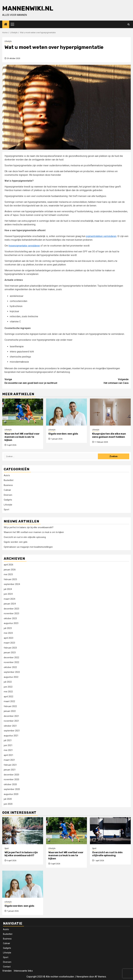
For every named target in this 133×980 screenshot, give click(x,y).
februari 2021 (10, 765)
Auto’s (6, 929)
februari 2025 (10, 579)
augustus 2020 (11, 794)
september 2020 (12, 789)
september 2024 (12, 584)
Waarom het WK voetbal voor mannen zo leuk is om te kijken (22, 437)
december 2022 (11, 657)
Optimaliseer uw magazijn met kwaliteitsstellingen (28, 547)
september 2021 (12, 731)
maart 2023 (9, 643)
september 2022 (12, 672)
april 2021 (9, 755)
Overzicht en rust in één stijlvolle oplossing (25, 537)
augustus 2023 (11, 623)
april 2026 (9, 565)
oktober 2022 (10, 667)
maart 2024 (9, 599)
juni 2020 (8, 804)
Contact (7, 967)
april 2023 (9, 638)
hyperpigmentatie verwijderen (24, 246)
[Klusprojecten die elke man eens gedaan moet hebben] (110, 412)
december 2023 (11, 609)
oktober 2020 (10, 784)
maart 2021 (9, 760)
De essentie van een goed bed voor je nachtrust (36, 381)
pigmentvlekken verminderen (101, 236)
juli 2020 (8, 799)
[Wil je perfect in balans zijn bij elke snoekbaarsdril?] (23, 831)
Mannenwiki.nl (28, 8)
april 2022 (9, 697)
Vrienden (7, 971)
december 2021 (11, 716)
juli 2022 (8, 682)
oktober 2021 (10, 726)
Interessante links (23, 971)
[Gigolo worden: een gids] (66, 412)
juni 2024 (8, 594)
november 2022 (11, 662)
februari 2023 (10, 648)
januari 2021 (10, 770)
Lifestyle (8, 41)
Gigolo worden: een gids (63, 434)
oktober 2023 (10, 618)
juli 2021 (8, 740)
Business (8, 485)
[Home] (6, 24)
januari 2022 (10, 711)
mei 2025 (8, 574)
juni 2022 (8, 687)
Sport (6, 510)
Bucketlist (9, 480)
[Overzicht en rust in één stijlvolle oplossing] (110, 831)
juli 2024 (8, 589)
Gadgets (8, 500)
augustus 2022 (11, 677)
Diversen (8, 495)
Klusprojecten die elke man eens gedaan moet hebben (109, 435)
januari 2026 (10, 570)
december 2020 (11, 775)
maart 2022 (9, 701)
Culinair (7, 490)
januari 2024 (10, 604)
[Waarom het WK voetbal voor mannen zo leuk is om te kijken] (23, 412)
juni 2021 (8, 745)
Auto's (7, 475)
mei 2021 (8, 750)
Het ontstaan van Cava (98, 381)
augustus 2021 (11, 736)
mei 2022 (8, 692)
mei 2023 (8, 633)
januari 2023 (10, 653)
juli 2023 (8, 628)
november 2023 (11, 613)
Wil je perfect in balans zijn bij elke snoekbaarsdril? (29, 527)
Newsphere (82, 977)
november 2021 (11, 721)
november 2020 (11, 779)
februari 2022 (10, 706)
